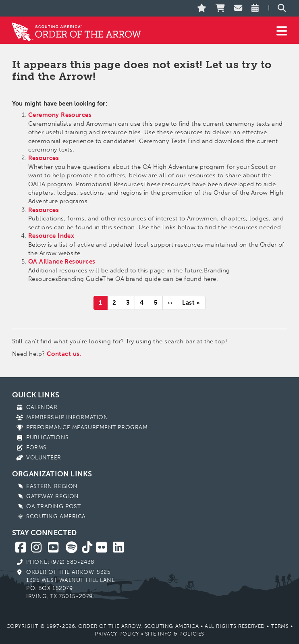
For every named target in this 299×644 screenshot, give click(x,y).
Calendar (42, 407)
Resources (44, 158)
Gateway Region (53, 496)
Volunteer (44, 458)
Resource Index (51, 236)
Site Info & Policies (175, 634)
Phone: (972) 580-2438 (60, 562)
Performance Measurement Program (87, 427)
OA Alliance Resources (62, 262)
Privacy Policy (117, 634)
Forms (36, 448)
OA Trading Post (53, 506)
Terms (280, 626)
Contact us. (64, 354)
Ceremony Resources (60, 115)
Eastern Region (52, 486)
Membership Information (67, 417)
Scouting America (56, 516)
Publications (48, 437)
